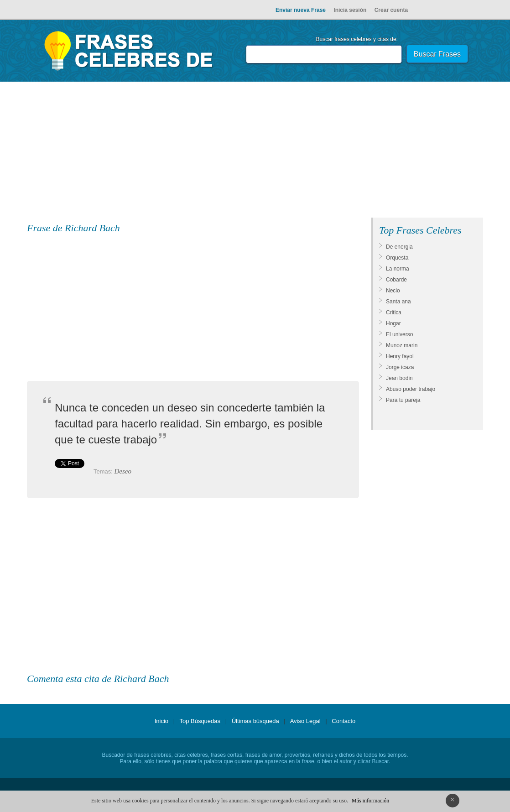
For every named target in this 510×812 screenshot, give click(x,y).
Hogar (393, 323)
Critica (394, 312)
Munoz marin (402, 345)
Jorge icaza (400, 367)
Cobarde (396, 280)
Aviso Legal (305, 721)
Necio (393, 291)
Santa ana (398, 302)
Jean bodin (399, 378)
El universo (399, 334)
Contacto (343, 721)
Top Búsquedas (200, 721)
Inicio (161, 721)
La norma (398, 269)
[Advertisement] (255, 151)
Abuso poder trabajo (411, 389)
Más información (370, 801)
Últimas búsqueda (255, 721)
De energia (399, 247)
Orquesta (397, 258)
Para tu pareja (403, 400)
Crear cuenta (391, 10)
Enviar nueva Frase (301, 10)
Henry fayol (400, 356)
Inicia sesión (350, 10)
